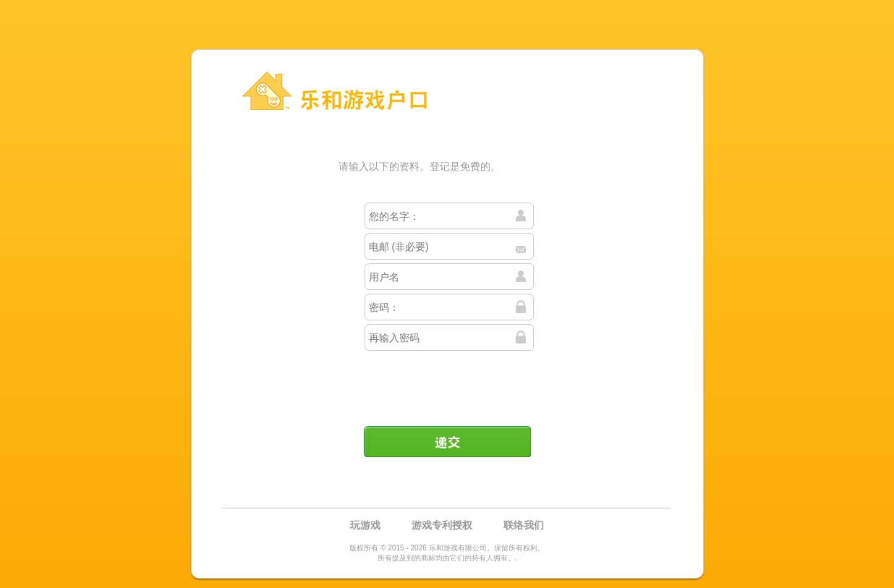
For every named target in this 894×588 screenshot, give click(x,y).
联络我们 (524, 525)
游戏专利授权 (442, 525)
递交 (447, 441)
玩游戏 (365, 525)
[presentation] (448, 383)
